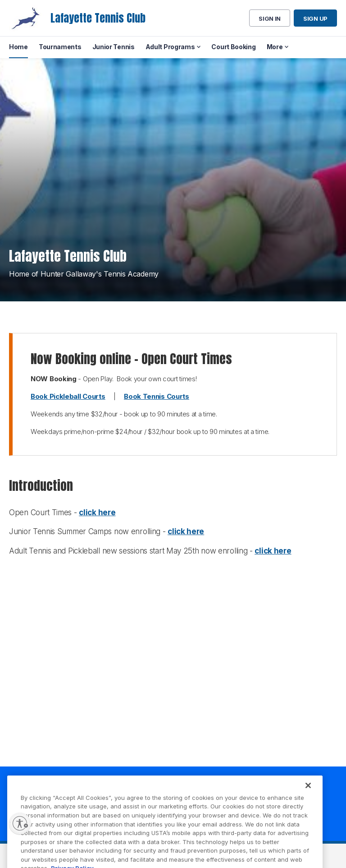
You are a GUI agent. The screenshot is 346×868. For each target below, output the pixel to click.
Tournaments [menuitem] (60, 47)
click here (97, 512)
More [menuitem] (275, 47)
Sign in (270, 18)
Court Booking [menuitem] (233, 47)
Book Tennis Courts (157, 396)
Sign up (315, 18)
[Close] (308, 792)
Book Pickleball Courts (68, 396)
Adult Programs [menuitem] (170, 47)
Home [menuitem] (18, 47)
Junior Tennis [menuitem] (114, 47)
